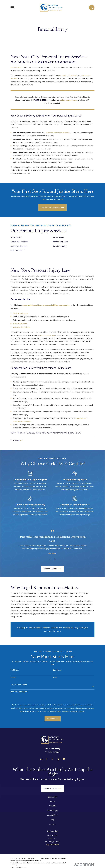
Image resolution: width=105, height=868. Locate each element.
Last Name (57, 670)
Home (53, 802)
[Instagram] (58, 759)
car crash (63, 76)
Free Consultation (53, 789)
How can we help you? (19, 692)
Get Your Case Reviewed (52, 208)
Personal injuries (17, 68)
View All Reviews (53, 569)
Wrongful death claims (22, 327)
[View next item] (55, 560)
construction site (45, 335)
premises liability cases (22, 421)
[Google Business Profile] (64, 759)
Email (55, 678)
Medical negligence (20, 313)
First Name (15, 670)
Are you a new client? (19, 685)
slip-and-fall (72, 76)
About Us (53, 806)
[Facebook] (47, 759)
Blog (52, 820)
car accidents (81, 418)
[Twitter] (53, 759)
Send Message (52, 719)
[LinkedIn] (41, 759)
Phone (13, 678)
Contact (52, 825)
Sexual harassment (20, 324)
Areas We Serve (52, 815)
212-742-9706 (52, 752)
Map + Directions (52, 845)
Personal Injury (52, 811)
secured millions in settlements (58, 133)
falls (53, 335)
